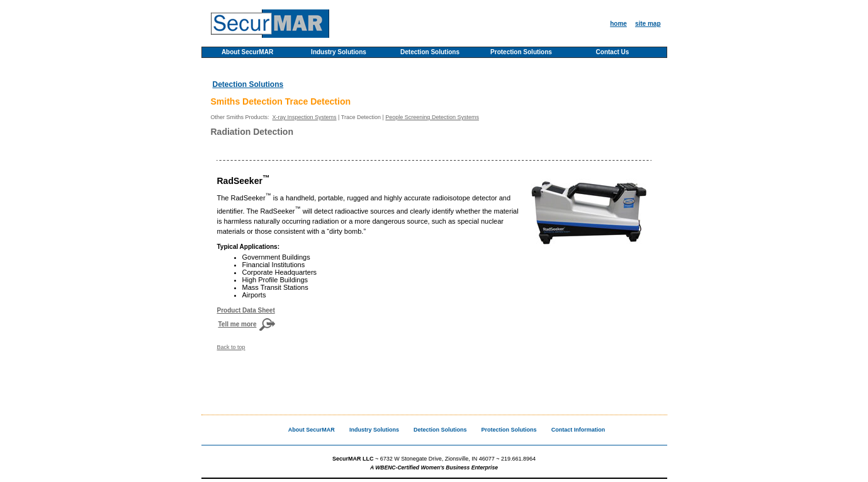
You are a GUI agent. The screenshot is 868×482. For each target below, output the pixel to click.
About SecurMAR (247, 52)
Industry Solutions (339, 52)
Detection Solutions (430, 52)
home (618, 24)
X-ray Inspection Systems (305, 117)
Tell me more (238, 324)
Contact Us (613, 52)
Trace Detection (361, 117)
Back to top (231, 347)
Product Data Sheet (246, 310)
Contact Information (578, 430)
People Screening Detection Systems (432, 117)
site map (648, 24)
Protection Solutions (521, 52)
